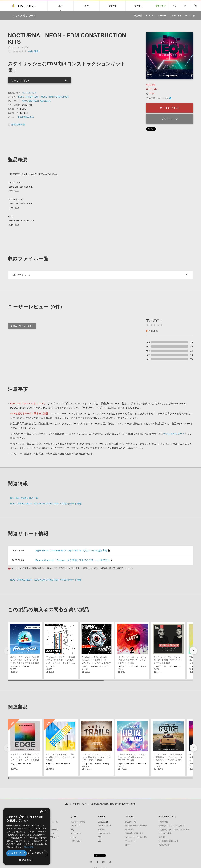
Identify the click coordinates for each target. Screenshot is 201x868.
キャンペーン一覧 (51, 822)
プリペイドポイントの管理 (136, 837)
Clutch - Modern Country (165, 763)
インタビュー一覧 (51, 830)
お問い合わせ (76, 841)
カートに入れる (170, 108)
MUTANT (102, 830)
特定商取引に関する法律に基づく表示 (174, 830)
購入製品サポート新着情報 (136, 826)
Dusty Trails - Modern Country (96, 763)
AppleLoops (45, 101)
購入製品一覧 (131, 822)
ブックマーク (170, 119)
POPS (21, 97)
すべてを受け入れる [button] (17, 853)
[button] (193, 651)
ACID (30, 101)
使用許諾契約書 (16, 125)
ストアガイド (76, 833)
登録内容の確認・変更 (134, 833)
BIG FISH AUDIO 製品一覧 (24, 498)
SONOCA (102, 822)
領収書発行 (130, 830)
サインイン (161, 6)
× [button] (46, 812)
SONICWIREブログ (51, 837)
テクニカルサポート (174, 434)
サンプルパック (29, 93)
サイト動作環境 (165, 833)
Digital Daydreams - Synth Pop (132, 763)
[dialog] (27, 836)
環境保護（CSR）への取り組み (171, 826)
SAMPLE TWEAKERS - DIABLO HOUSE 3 (102, 666)
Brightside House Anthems (58, 763)
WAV (24, 101)
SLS (100, 841)
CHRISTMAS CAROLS (21, 666)
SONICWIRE (24, 6)
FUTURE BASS (62, 97)
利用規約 (162, 837)
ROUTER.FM (103, 826)
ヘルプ (73, 837)
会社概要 (162, 822)
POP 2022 (51, 666)
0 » (34, 51)
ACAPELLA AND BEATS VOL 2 (132, 666)
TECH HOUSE (40, 97)
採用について (164, 845)
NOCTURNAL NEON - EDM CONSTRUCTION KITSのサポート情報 (46, 504)
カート (128, 845)
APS (100, 837)
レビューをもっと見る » (22, 326)
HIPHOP (29, 97)
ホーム (67, 804)
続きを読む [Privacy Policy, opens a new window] (29, 847)
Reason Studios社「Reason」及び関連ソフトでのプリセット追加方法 (73, 560)
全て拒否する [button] (38, 853)
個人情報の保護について (169, 841)
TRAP (51, 97)
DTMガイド (75, 826)
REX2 (36, 101)
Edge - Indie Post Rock (21, 763)
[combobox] (42, 812)
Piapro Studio (103, 833)
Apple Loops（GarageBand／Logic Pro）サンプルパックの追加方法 (71, 551)
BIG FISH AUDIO (26, 117)
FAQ (72, 830)
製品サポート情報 (78, 822)
